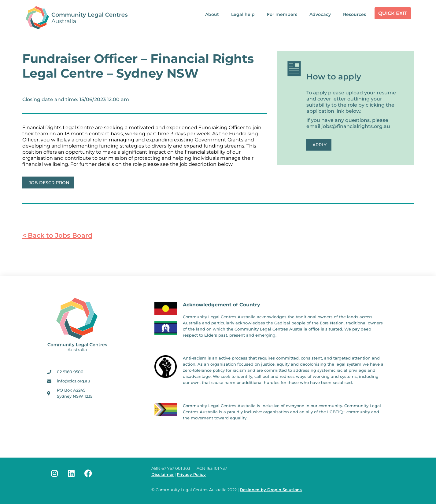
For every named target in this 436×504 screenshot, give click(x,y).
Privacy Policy (191, 475)
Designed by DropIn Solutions (271, 490)
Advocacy (320, 14)
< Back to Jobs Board (57, 235)
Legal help (243, 14)
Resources (355, 14)
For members (282, 14)
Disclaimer (163, 475)
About (212, 14)
